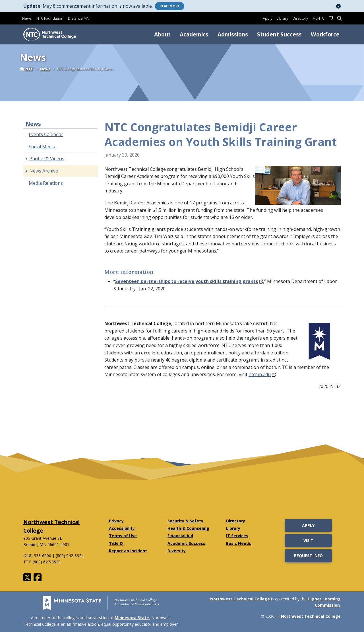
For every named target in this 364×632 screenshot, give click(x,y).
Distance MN (79, 18)
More (170, 6)
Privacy (116, 521)
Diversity (177, 551)
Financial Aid (180, 536)
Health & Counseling (188, 528)
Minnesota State (132, 618)
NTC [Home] (27, 69)
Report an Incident (128, 551)
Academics (194, 34)
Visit (308, 540)
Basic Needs (239, 543)
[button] (338, 6)
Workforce (325, 34)
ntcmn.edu (262, 374)
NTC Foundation (50, 18)
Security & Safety (185, 521)
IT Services (237, 536)
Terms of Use (123, 536)
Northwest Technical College (240, 599)
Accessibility (122, 528)
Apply (267, 18)
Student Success (279, 34)
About (162, 34)
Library (282, 18)
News (27, 18)
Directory (300, 18)
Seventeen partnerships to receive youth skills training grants (189, 281)
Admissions (233, 34)
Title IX (116, 543)
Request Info (308, 556)
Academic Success (186, 543)
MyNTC (318, 18)
